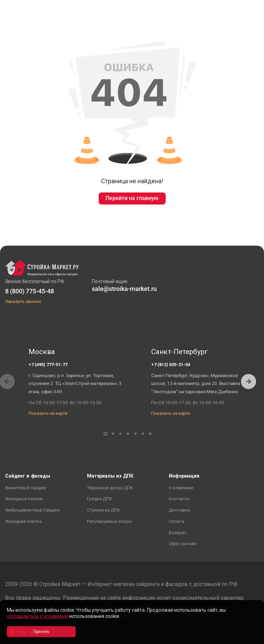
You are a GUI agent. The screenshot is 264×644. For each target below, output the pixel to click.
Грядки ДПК (100, 499)
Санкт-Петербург (180, 352)
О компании (181, 488)
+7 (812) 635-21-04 (171, 365)
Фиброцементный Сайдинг (33, 510)
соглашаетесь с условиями (37, 616)
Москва (42, 352)
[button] (249, 382)
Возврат (178, 533)
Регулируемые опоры (109, 521)
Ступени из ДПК (103, 510)
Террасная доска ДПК (110, 488)
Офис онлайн (183, 544)
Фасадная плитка (23, 521)
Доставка (179, 510)
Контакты (179, 499)
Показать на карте (48, 413)
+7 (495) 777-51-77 (48, 365)
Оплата (177, 521)
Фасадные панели (24, 499)
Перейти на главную (132, 198)
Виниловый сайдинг (26, 488)
